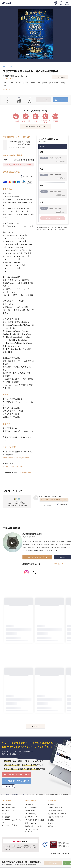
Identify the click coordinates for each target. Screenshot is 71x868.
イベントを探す (7, 804)
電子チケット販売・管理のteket (10, 794)
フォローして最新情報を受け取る (37, 557)
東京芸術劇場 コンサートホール (27, 865)
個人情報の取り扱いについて (57, 814)
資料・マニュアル (30, 823)
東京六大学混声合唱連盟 (32, 534)
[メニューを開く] (67, 3)
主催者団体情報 (60, 77)
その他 (10, 66)
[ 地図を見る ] (9, 79)
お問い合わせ (52, 826)
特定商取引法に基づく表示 (56, 817)
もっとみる (6, 90)
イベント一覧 (24, 794)
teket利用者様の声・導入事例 (34, 820)
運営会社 (51, 820)
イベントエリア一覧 (8, 811)
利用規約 (51, 804)
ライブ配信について (31, 817)
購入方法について (28, 176)
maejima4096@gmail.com (12, 466)
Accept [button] (64, 857)
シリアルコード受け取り (9, 825)
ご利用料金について (31, 811)
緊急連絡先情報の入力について (36, 126)
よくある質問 (6, 817)
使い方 (4, 814)
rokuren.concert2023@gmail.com (16, 457)
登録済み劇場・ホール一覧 (33, 826)
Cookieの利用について (55, 811)
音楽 (4, 66)
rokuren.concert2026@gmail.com (55, 564)
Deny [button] (54, 857)
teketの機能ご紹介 (31, 814)
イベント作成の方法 (31, 808)
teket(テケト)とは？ (31, 804)
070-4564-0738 (25, 472)
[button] (3, 861)
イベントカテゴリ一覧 (9, 808)
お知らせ (51, 823)
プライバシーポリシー (55, 808)
